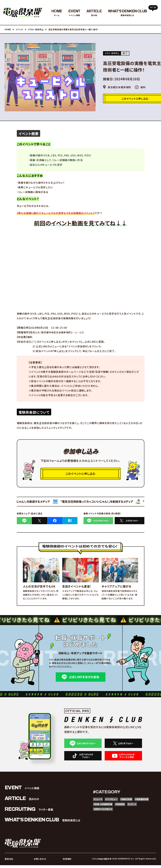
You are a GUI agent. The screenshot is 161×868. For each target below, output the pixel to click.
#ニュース (99, 803)
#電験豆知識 (135, 803)
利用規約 (67, 862)
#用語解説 (149, 809)
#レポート (99, 815)
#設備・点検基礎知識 (127, 809)
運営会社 (8, 862)
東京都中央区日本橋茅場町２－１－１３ (64, 332)
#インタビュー (117, 803)
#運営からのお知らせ (121, 815)
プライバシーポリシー (100, 862)
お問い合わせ (39, 862)
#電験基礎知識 (103, 809)
